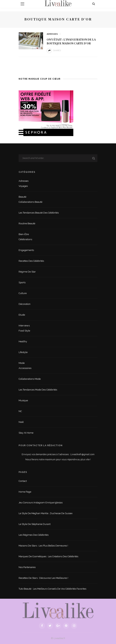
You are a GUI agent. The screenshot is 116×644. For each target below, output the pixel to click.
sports (22, 282)
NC (20, 411)
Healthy (23, 341)
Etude (22, 315)
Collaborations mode (30, 379)
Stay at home (26, 433)
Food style (24, 331)
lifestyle (23, 352)
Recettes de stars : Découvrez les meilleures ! (43, 578)
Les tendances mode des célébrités (38, 390)
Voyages (23, 186)
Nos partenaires (27, 567)
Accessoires (25, 368)
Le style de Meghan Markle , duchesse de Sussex (46, 513)
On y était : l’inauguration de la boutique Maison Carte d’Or (71, 41)
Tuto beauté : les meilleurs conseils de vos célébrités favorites (52, 589)
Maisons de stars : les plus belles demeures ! (43, 546)
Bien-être (24, 234)
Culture (23, 293)
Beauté (22, 197)
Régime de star (27, 272)
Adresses (52, 34)
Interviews (24, 326)
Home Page (25, 492)
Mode (22, 363)
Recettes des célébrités (31, 261)
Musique (23, 400)
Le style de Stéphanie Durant (35, 524)
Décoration (25, 304)
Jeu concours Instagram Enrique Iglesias (41, 503)
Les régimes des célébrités (34, 535)
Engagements (26, 250)
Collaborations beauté (30, 202)
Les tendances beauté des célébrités (39, 213)
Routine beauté (27, 223)
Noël (21, 422)
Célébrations (25, 239)
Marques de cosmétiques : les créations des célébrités (48, 556)
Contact (23, 481)
